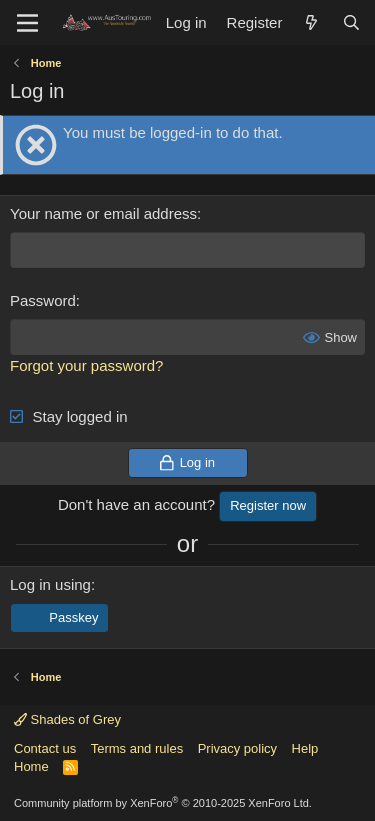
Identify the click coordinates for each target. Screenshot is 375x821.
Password (43, 300)
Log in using (50, 584)
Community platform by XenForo (163, 803)
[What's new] (311, 22)
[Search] (351, 22)
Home (31, 766)
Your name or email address (103, 213)
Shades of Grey (67, 719)
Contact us (45, 748)
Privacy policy (237, 748)
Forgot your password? (86, 365)
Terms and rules (137, 748)
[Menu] (27, 23)
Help (305, 748)
